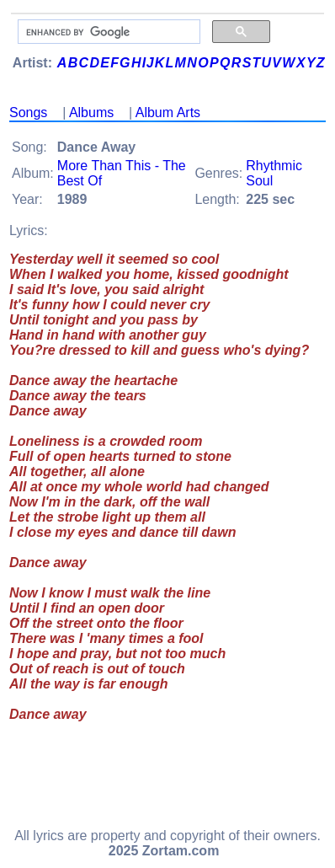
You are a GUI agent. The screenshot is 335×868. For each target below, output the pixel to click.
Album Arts (168, 113)
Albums (91, 113)
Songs (28, 113)
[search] (107, 32)
